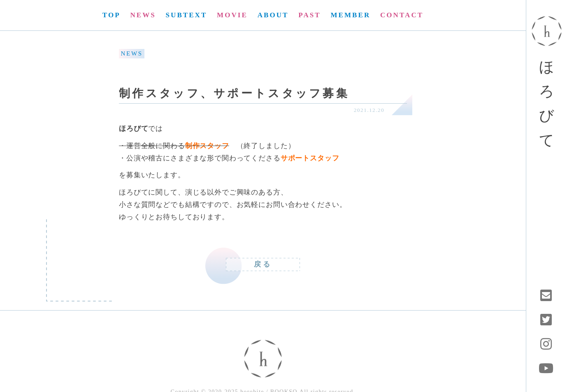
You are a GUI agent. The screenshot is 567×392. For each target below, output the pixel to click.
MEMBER (350, 15)
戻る (263, 264)
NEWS (143, 15)
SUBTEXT (187, 15)
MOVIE (232, 15)
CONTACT (402, 15)
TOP (112, 15)
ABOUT (273, 15)
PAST (309, 15)
